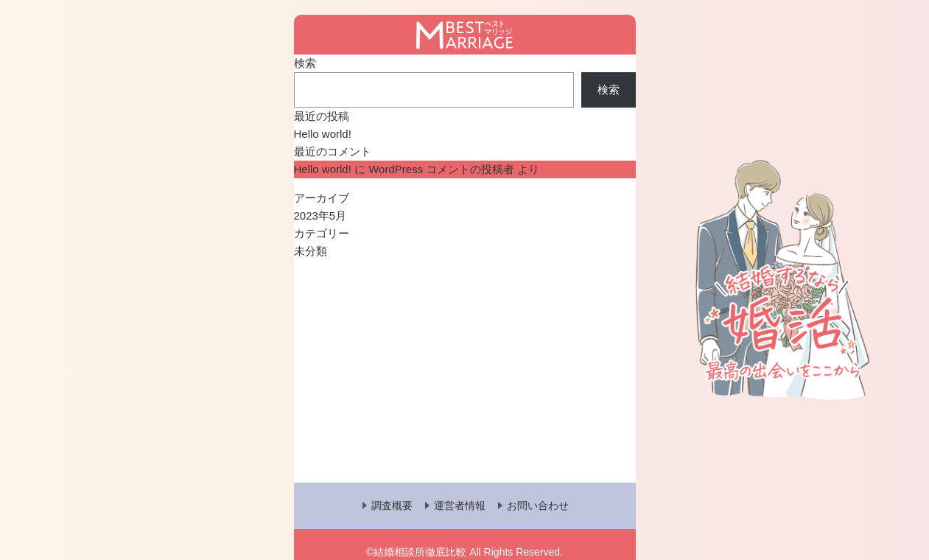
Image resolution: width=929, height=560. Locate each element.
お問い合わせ (538, 505)
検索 (305, 63)
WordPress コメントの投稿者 (441, 169)
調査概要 (392, 505)
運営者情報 (460, 505)
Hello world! (323, 134)
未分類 (311, 251)
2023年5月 (320, 216)
